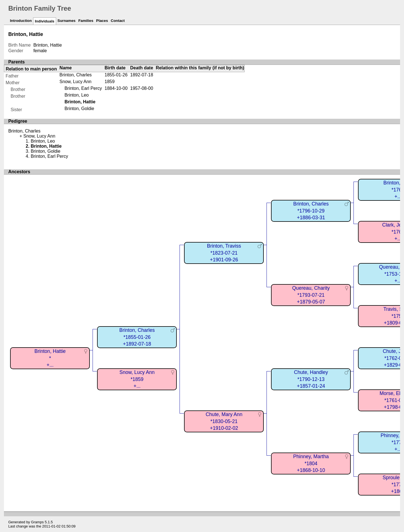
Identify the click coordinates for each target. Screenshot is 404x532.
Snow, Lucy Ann (75, 82)
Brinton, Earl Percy (83, 88)
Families (86, 21)
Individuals (45, 21)
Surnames (66, 21)
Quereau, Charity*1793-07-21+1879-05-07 (311, 295)
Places (102, 21)
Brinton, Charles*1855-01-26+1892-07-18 (137, 337)
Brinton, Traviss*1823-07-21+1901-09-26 (224, 253)
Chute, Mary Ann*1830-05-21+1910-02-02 (224, 421)
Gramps (38, 522)
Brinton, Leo (77, 95)
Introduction (21, 21)
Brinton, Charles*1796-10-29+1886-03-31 (311, 211)
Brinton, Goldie (79, 109)
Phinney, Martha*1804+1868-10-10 (311, 463)
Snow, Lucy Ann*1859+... (137, 379)
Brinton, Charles (76, 75)
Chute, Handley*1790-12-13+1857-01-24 (311, 379)
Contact (118, 21)
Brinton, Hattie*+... (50, 358)
